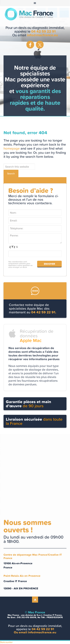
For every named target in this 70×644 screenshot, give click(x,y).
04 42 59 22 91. (44, 312)
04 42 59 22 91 (43, 31)
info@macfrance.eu (42, 35)
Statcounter (6, 642)
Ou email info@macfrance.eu (35, 632)
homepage (12, 148)
